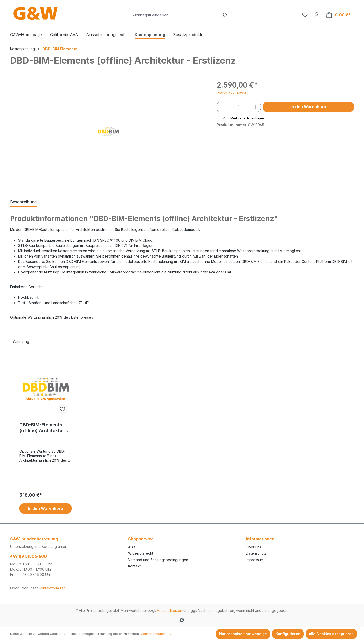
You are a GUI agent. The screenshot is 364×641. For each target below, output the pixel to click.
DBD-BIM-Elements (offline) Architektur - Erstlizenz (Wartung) (43, 428)
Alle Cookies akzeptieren (331, 634)
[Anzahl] (239, 107)
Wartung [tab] (21, 341)
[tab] (23, 202)
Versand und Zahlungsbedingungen (158, 560)
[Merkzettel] (305, 15)
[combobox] (174, 15)
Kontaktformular (52, 588)
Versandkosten (170, 611)
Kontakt (134, 566)
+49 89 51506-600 (28, 556)
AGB (132, 547)
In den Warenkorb (308, 107)
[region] (108, 134)
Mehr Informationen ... (156, 634)
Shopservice (141, 539)
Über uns (254, 547)
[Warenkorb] (338, 15)
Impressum (255, 560)
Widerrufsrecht (141, 553)
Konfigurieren (288, 634)
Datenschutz (256, 553)
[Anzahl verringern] (222, 107)
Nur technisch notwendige (243, 634)
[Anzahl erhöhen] (256, 107)
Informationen (260, 539)
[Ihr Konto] (317, 15)
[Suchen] (224, 15)
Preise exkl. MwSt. (232, 93)
